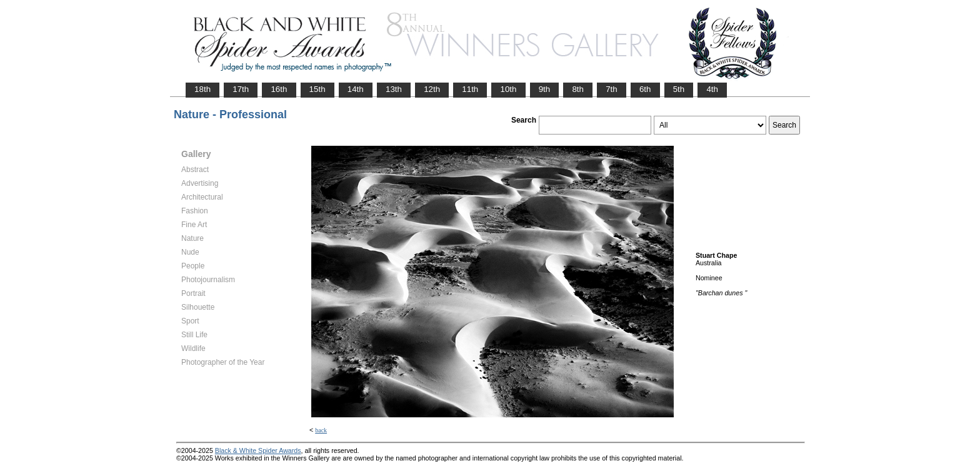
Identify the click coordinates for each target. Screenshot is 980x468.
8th (578, 89)
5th (679, 89)
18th (202, 89)
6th (645, 89)
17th (241, 89)
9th (545, 89)
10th (508, 89)
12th (432, 89)
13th (394, 89)
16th (279, 89)
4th (712, 89)
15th (317, 89)
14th (356, 89)
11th (470, 89)
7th (612, 89)
